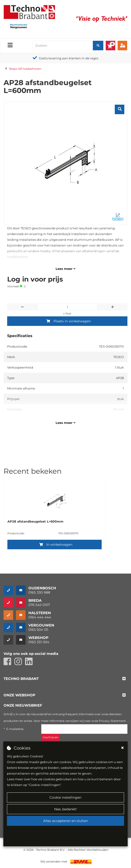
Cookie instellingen (65, 797)
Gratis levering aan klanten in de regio (69, 58)
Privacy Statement (112, 721)
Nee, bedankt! (65, 809)
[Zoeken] (98, 46)
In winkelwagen (56, 544)
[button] (21, 679)
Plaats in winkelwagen (68, 321)
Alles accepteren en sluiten (65, 821)
